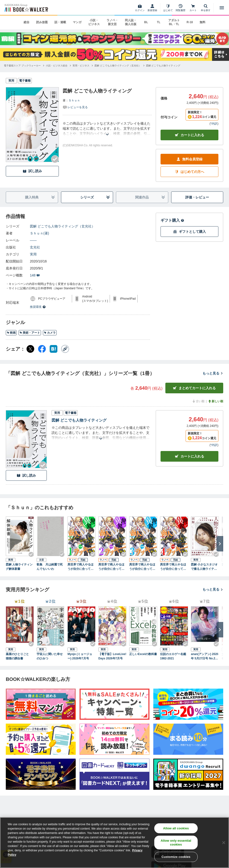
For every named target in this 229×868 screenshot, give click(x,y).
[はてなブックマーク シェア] (54, 349)
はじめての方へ (189, 172)
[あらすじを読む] (107, 129)
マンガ (77, 22)
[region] (114, 843)
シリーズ (95, 197)
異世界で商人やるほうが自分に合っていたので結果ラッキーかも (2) (111, 567)
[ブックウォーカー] (26, 8)
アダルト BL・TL (174, 22)
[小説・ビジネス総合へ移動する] (57, 66)
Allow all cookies (176, 828)
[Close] (224, 843)
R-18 (190, 22)
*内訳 (214, 124)
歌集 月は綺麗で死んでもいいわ (50, 567)
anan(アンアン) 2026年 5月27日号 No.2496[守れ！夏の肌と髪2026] (205, 656)
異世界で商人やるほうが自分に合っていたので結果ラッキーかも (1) (81, 567)
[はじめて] (168, 8)
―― (33, 240)
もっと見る (213, 373)
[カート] (193, 8)
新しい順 (216, 401)
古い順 (198, 401)
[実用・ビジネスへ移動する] (81, 66)
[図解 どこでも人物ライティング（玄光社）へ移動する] (118, 66)
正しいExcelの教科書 (143, 654)
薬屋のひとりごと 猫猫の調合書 (19, 656)
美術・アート (30, 333)
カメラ (50, 333)
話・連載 (60, 22)
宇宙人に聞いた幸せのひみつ (50, 656)
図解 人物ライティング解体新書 (19, 567)
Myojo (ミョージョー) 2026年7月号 (80, 656)
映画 (11, 333)
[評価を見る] (75, 107)
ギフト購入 (172, 220)
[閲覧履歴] (181, 8)
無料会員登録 (189, 159)
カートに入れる (189, 135)
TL (159, 22)
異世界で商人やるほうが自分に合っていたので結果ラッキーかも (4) (173, 567)
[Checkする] (55, 159)
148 (35, 275)
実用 (33, 254)
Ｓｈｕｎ (74, 100)
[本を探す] (206, 8)
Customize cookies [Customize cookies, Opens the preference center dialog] (176, 857)
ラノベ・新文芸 (112, 22)
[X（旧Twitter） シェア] (30, 349)
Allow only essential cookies (176, 843)
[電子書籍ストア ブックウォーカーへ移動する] (22, 66)
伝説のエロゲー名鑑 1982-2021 (174, 656)
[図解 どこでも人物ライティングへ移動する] (163, 66)
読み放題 (42, 22)
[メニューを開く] (222, 8)
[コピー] (65, 349)
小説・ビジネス (94, 22)
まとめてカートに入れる (194, 388)
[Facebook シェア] (42, 349)
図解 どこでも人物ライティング (79, 420)
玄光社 (35, 247)
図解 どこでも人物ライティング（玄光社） (62, 226)
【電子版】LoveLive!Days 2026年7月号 (112, 656)
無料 (202, 22)
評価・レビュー (197, 197)
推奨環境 (38, 307)
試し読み (32, 171)
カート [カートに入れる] (189, 456)
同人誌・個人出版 (131, 22)
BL (146, 22)
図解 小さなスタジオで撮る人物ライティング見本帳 (204, 567)
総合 (27, 22)
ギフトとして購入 (189, 232)
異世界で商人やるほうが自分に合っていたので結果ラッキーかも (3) (142, 567)
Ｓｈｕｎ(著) (39, 233)
